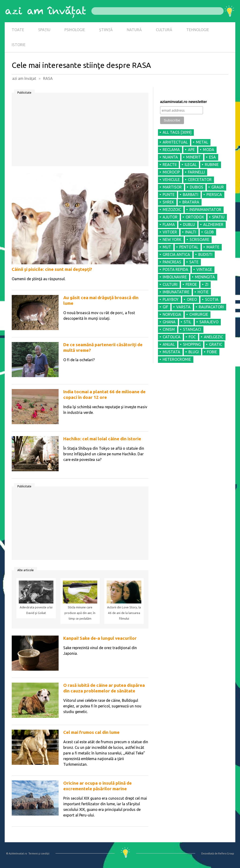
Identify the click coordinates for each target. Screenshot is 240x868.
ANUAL (169, 344)
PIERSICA (214, 195)
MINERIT (193, 157)
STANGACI (192, 329)
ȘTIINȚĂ (106, 30)
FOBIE (212, 352)
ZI (207, 284)
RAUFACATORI (211, 307)
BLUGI (194, 352)
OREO (192, 299)
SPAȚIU (44, 30)
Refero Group (226, 853)
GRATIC (216, 344)
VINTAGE (204, 269)
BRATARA (191, 202)
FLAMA (169, 224)
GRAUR (218, 187)
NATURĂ (134, 30)
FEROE (191, 284)
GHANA (169, 322)
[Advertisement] (80, 131)
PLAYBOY (171, 299)
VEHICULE (171, 180)
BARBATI (191, 195)
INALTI (191, 232)
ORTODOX (195, 217)
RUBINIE (212, 165)
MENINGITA (205, 277)
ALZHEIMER (213, 224)
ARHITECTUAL (175, 142)
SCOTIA (212, 299)
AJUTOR (170, 217)
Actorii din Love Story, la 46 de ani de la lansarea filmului (124, 613)
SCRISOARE (199, 239)
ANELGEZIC (214, 337)
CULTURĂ (164, 30)
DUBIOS (197, 187)
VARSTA (183, 307)
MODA (209, 150)
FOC (192, 337)
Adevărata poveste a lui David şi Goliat (36, 610)
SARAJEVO (209, 322)
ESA (212, 157)
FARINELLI (196, 172)
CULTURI (170, 284)
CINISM (169, 329)
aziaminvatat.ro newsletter (184, 102)
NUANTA (170, 157)
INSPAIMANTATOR (205, 210)
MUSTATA (171, 352)
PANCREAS (172, 262)
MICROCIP (171, 172)
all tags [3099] (177, 132)
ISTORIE (19, 45)
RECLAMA (171, 150)
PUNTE (169, 195)
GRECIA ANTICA (176, 254)
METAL (202, 142)
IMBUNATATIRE (176, 292)
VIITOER (170, 232)
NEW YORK (172, 239)
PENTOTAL (189, 247)
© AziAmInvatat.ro (17, 853)
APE (191, 150)
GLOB (209, 232)
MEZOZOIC (172, 210)
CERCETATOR (200, 180)
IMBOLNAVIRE (175, 277)
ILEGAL (191, 165)
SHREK (168, 202)
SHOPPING (192, 344)
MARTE (213, 247)
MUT (167, 247)
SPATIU (218, 217)
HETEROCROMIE (177, 359)
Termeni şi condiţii (39, 853)
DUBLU (189, 224)
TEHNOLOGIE (198, 30)
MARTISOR (172, 187)
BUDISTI (205, 254)
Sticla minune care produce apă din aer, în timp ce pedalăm (80, 613)
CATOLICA (172, 337)
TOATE (18, 30)
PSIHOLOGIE (75, 30)
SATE (194, 262)
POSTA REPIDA (175, 269)
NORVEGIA (172, 314)
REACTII (170, 165)
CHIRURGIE (199, 314)
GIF (165, 307)
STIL (187, 322)
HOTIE (203, 292)
